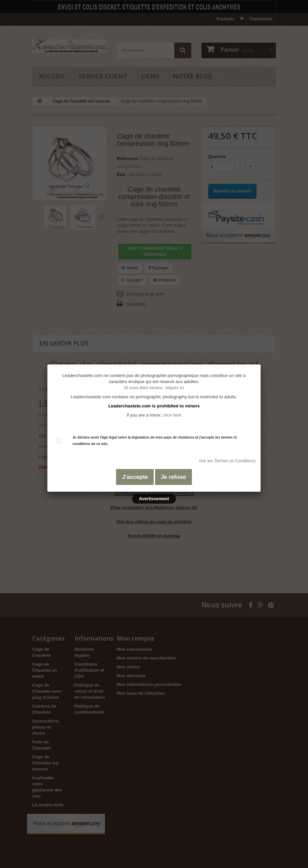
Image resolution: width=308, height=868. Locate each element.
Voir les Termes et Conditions (227, 461)
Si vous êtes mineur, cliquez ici (154, 388)
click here (172, 415)
